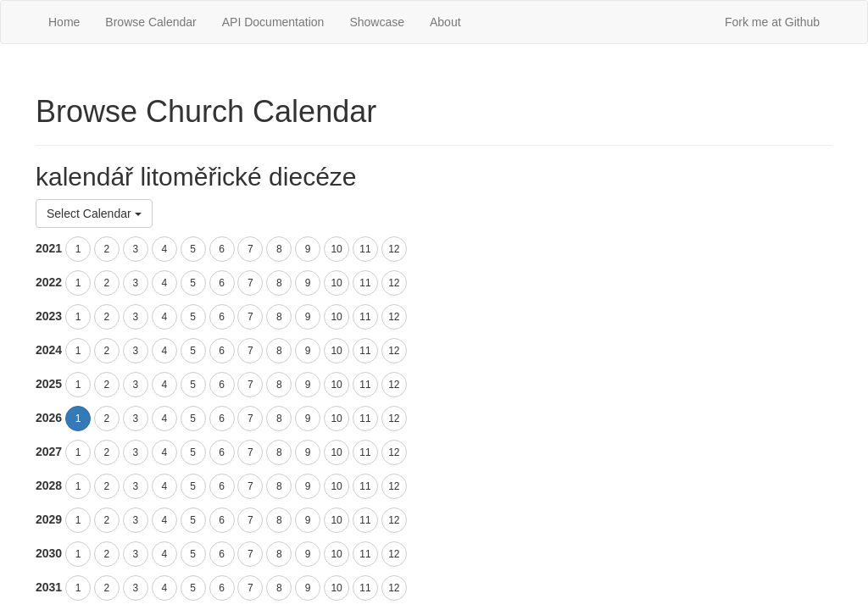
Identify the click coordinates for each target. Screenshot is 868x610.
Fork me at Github (772, 22)
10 (336, 249)
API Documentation (273, 22)
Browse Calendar (150, 22)
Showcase (377, 22)
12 (394, 249)
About (445, 22)
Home (64, 22)
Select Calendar (94, 213)
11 (365, 249)
